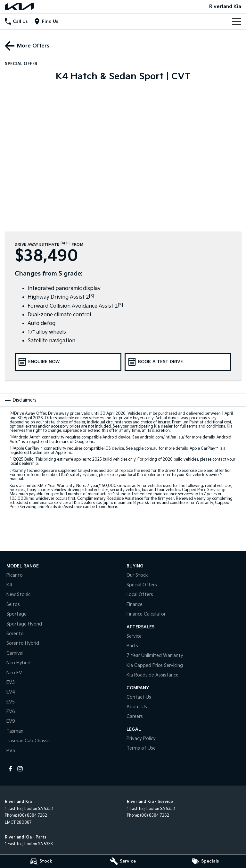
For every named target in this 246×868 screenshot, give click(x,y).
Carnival (15, 653)
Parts (132, 646)
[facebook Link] (10, 769)
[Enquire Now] (68, 362)
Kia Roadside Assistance (152, 675)
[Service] (123, 861)
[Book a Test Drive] (178, 362)
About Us (137, 707)
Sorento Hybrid (23, 643)
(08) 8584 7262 (33, 816)
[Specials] (205, 861)
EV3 (11, 682)
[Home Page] (19, 7)
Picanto (15, 575)
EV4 (11, 692)
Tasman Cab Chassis (29, 741)
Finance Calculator (146, 614)
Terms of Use (141, 748)
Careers (135, 716)
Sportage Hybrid (24, 624)
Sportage (16, 614)
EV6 (11, 712)
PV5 (11, 751)
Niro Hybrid (18, 663)
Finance (135, 604)
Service (134, 636)
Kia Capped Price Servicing (155, 665)
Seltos (13, 604)
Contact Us (139, 697)
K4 (9, 585)
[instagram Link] (20, 769)
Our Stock (137, 575)
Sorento (15, 634)
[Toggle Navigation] (237, 21)
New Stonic (18, 595)
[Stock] (41, 861)
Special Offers (142, 585)
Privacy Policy (141, 739)
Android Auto (27, 437)
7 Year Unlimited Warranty (155, 655)
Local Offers (140, 595)
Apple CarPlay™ (28, 449)
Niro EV (14, 673)
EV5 (11, 702)
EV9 (11, 721)
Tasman (15, 731)
